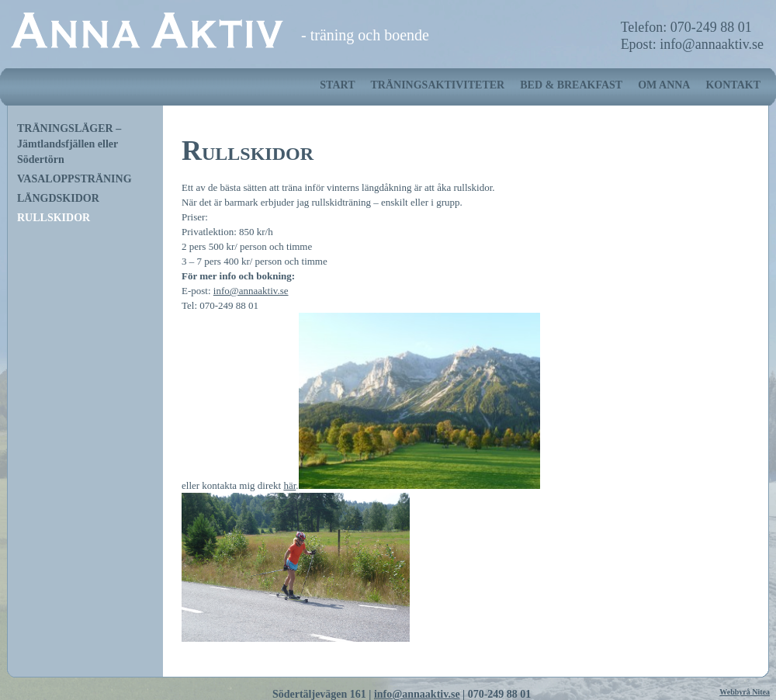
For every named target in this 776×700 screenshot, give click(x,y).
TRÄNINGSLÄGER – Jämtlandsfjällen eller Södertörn (69, 144)
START (337, 85)
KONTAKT (733, 85)
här (289, 485)
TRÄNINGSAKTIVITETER (437, 85)
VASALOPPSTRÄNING (74, 179)
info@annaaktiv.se (251, 291)
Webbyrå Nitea (745, 692)
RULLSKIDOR (54, 218)
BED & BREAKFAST (571, 85)
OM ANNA (664, 85)
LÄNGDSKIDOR (58, 198)
